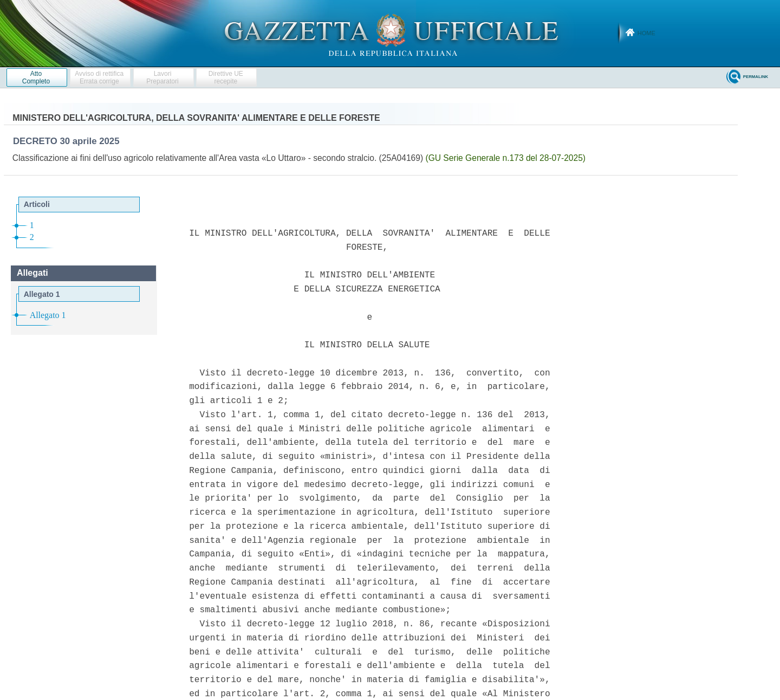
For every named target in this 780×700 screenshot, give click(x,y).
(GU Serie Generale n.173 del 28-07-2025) (505, 158)
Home (646, 33)
